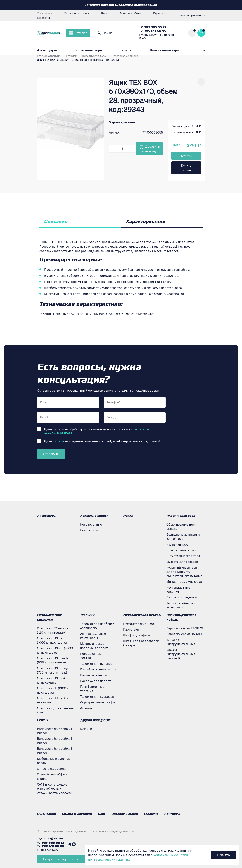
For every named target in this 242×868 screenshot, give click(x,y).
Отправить (51, 454)
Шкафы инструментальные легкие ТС (181, 654)
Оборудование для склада (180, 527)
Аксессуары (47, 50)
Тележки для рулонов (96, 664)
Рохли (126, 50)
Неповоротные (91, 524)
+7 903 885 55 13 (152, 27)
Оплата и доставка (77, 13)
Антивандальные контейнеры (93, 636)
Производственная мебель (181, 617)
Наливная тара (177, 544)
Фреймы (86, 708)
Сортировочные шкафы (98, 702)
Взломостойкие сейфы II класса (55, 741)
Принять (223, 855)
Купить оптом (186, 168)
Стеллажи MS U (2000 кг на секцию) (54, 680)
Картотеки (131, 629)
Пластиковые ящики (181, 550)
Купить (186, 156)
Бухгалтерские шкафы (140, 624)
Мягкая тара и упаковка (184, 582)
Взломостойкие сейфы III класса (55, 751)
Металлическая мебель (142, 615)
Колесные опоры (89, 50)
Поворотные (89, 530)
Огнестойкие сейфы (52, 769)
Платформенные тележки (92, 689)
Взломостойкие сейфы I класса (54, 731)
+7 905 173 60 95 (152, 31)
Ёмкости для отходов (182, 562)
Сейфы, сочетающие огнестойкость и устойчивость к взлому (54, 789)
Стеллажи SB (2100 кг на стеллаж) (54, 690)
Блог (104, 13)
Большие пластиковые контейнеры (183, 537)
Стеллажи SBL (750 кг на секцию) (54, 700)
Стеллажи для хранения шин (55, 710)
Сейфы (43, 720)
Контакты (43, 18)
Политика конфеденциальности (114, 832)
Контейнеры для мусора (98, 669)
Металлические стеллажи (49, 617)
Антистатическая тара (183, 556)
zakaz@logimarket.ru (192, 15)
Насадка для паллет (96, 681)
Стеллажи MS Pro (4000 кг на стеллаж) (55, 650)
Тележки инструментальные (181, 642)
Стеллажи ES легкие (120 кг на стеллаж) (53, 630)
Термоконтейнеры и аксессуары (181, 605)
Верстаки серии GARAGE (185, 634)
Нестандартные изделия (178, 590)
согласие (59, 441)
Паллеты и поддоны (182, 597)
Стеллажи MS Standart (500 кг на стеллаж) (54, 660)
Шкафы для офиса (137, 635)
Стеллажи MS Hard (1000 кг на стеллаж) (53, 640)
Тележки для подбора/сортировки (97, 626)
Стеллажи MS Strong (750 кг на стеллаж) (52, 670)
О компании (45, 13)
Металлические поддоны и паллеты (95, 646)
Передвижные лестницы (91, 656)
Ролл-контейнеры (93, 675)
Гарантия (159, 13)
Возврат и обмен (130, 13)
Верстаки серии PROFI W (185, 628)
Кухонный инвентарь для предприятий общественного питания (184, 572)
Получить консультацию (61, 859)
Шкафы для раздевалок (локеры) (141, 643)
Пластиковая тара (164, 50)
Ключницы (88, 729)
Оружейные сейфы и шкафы (52, 776)
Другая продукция (95, 720)
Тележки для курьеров (97, 697)
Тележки (87, 615)
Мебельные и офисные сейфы (54, 761)
